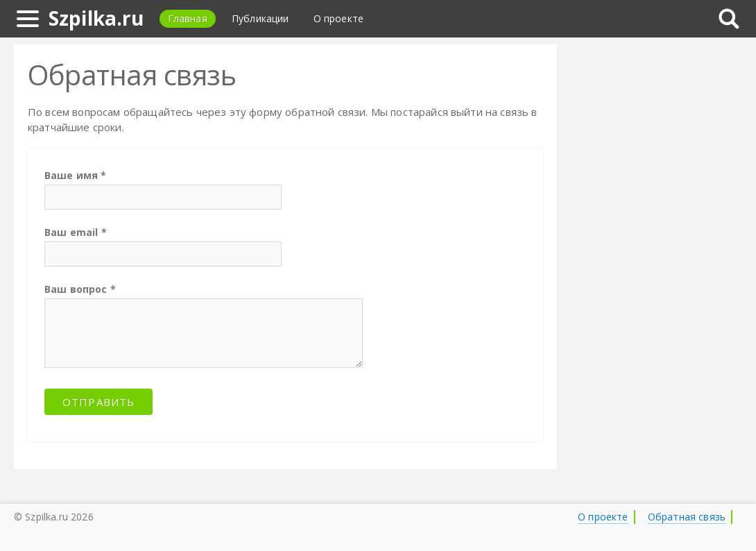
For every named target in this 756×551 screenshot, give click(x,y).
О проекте (338, 18)
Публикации (260, 18)
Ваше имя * (76, 175)
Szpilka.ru (96, 18)
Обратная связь (687, 517)
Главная (188, 18)
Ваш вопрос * (80, 289)
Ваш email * (76, 232)
